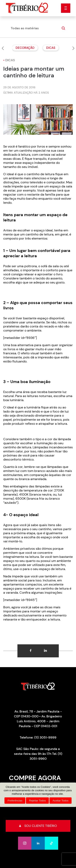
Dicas (51, 48)
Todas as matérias (25, 28)
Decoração (25, 48)
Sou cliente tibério (38, 826)
